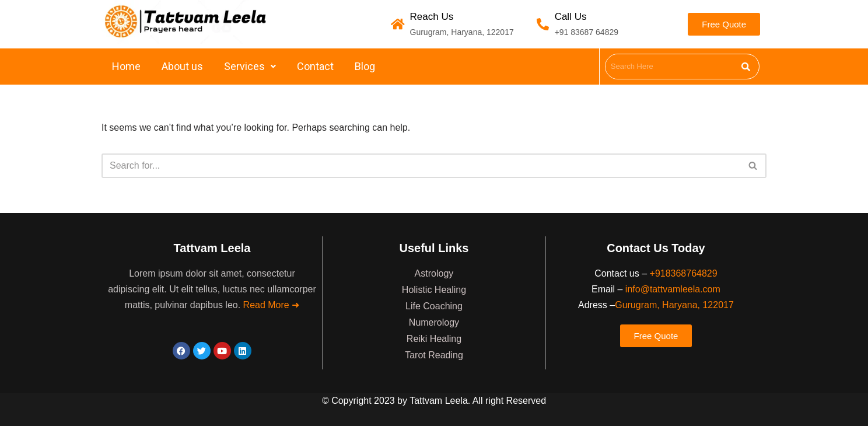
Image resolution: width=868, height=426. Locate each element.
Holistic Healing (434, 290)
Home (126, 66)
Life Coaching (434, 306)
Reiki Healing (434, 339)
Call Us (571, 17)
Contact (315, 66)
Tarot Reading (434, 355)
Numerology (434, 322)
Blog (365, 66)
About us (182, 66)
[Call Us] (543, 24)
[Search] (421, 166)
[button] (250, 67)
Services (250, 66)
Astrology (434, 273)
